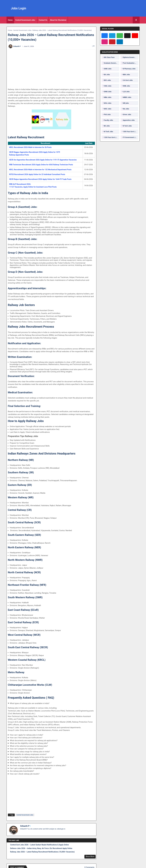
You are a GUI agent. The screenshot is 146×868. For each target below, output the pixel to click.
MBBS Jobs (127, 97)
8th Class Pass (109, 57)
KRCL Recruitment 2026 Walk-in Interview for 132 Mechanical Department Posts (40, 170)
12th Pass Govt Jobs (111, 137)
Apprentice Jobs (129, 120)
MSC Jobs (108, 109)
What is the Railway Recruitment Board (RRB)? (29, 760)
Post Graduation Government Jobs (131, 63)
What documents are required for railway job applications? (34, 740)
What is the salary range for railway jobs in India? (30, 752)
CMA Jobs (108, 86)
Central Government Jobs (25, 20)
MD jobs (126, 103)
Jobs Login (19, 8)
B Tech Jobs (127, 126)
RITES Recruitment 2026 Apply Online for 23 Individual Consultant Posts (37, 174)
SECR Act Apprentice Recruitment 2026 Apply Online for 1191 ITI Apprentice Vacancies (43, 160)
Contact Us (43, 20)
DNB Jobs (127, 86)
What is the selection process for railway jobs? (29, 746)
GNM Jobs (108, 92)
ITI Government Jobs (130, 137)
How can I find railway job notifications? (26, 738)
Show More (90, 856)
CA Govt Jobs (128, 80)
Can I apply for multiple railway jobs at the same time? (32, 757)
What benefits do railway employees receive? (28, 754)
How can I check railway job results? (25, 774)
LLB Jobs (126, 92)
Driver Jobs (127, 114)
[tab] (10, 20)
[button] (136, 20)
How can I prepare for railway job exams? (27, 749)
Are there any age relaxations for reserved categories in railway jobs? (38, 765)
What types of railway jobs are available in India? (30, 703)
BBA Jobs (126, 75)
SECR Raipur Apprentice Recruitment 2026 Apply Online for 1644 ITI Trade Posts (40, 179)
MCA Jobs (108, 103)
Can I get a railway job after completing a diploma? (30, 768)
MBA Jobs (108, 97)
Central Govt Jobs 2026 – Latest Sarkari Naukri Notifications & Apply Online (40, 845)
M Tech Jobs (109, 132)
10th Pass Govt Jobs (130, 132)
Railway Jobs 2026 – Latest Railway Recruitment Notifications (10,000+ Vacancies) (42, 852)
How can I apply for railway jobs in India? (26, 735)
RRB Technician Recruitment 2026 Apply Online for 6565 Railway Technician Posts (41, 165)
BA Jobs (107, 75)
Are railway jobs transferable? (22, 771)
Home (10, 20)
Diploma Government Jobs (131, 57)
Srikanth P (25, 826)
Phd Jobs (107, 114)
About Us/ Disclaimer (58, 20)
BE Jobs (107, 126)
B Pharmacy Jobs (129, 69)
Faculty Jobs (108, 120)
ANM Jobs (108, 69)
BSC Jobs (107, 80)
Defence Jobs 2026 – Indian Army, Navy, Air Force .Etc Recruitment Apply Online (41, 848)
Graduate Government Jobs (112, 63)
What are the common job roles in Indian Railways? (31, 763)
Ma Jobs (126, 109)
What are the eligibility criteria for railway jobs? (29, 743)
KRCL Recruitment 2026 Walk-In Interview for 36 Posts (30, 147)
